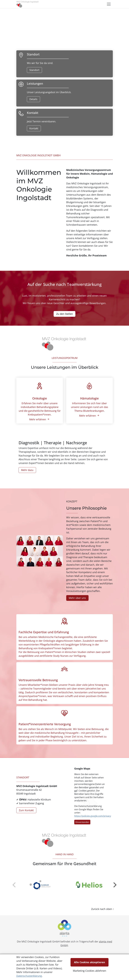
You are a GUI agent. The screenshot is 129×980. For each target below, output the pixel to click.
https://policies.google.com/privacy (93, 816)
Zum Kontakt (26, 810)
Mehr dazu (27, 470)
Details (33, 99)
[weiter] (115, 885)
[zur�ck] (14, 885)
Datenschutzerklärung (29, 976)
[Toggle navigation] (109, 4)
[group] (40, 885)
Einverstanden (82, 822)
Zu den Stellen (65, 314)
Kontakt (34, 128)
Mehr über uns (77, 598)
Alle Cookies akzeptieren (90, 962)
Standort (34, 70)
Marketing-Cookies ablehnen (90, 971)
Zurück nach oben (102, 909)
